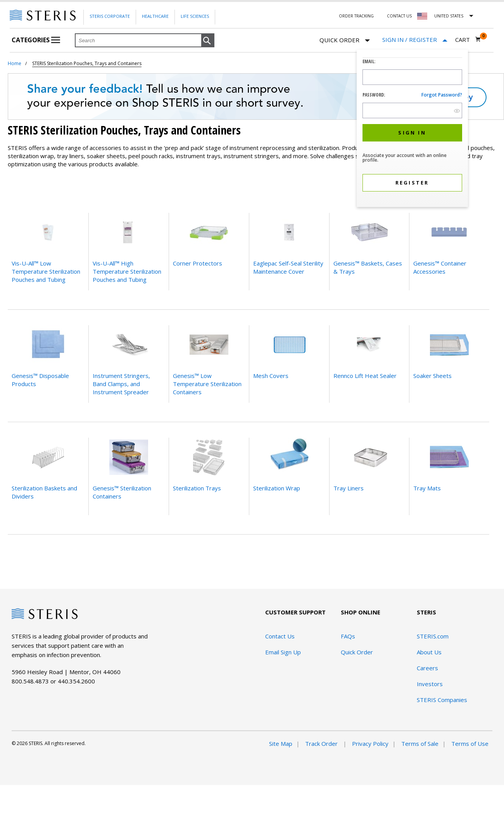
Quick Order (345, 41)
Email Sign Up (283, 652)
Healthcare (155, 16)
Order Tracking (356, 16)
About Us (429, 652)
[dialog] (412, 129)
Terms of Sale (420, 744)
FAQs (348, 636)
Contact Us (399, 16)
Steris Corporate (110, 16)
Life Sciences (195, 16)
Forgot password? (442, 95)
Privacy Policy (370, 744)
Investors (430, 684)
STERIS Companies (442, 700)
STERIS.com (433, 636)
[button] (208, 41)
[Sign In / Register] (415, 40)
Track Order (322, 744)
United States (449, 16)
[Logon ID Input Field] (412, 77)
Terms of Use (470, 744)
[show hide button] (457, 111)
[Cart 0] (468, 40)
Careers (427, 668)
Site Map (281, 744)
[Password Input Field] (412, 110)
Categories (36, 40)
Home (15, 63)
